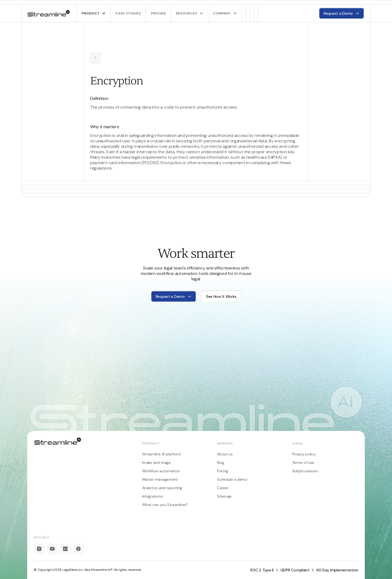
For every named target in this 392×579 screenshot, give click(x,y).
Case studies (128, 13)
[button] (93, 13)
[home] (49, 13)
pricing (159, 13)
